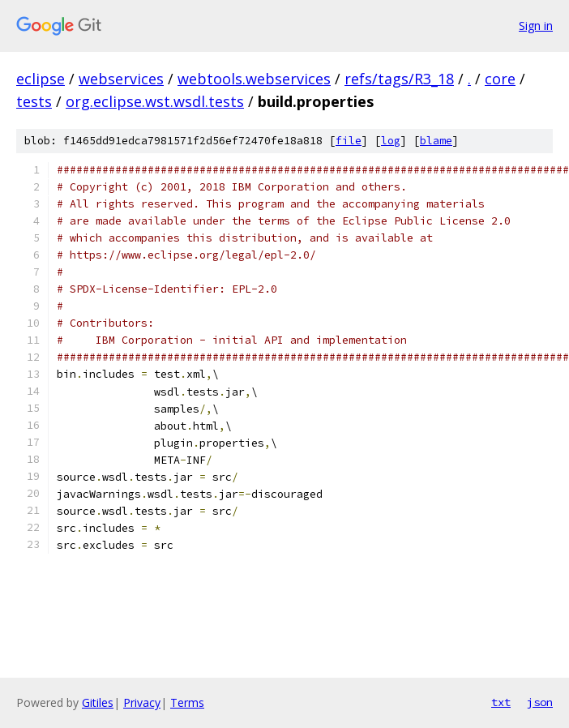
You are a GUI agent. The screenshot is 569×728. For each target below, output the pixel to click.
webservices (121, 79)
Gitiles (98, 702)
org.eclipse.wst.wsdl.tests (155, 101)
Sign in (536, 26)
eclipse (41, 79)
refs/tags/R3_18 (399, 79)
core (500, 79)
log (391, 141)
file (349, 141)
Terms (187, 702)
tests (34, 101)
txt (501, 702)
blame (436, 141)
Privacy (142, 702)
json (540, 702)
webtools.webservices (254, 79)
